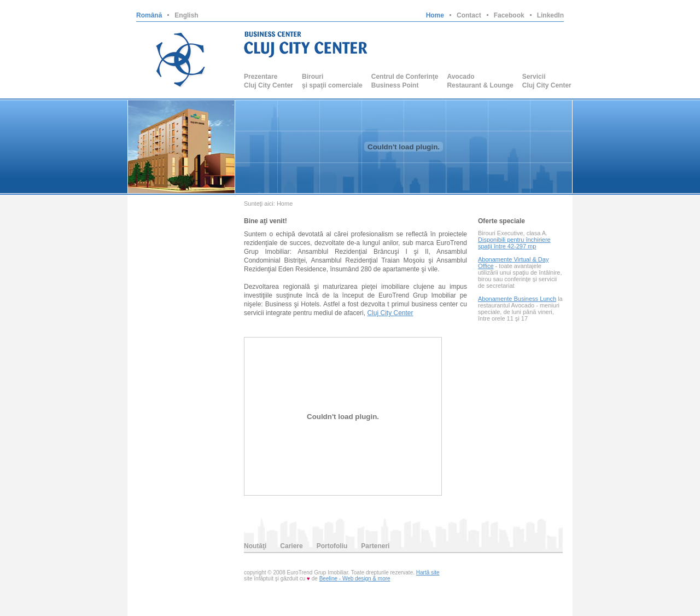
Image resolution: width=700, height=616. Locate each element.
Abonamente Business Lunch (517, 299)
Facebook (509, 15)
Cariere (291, 546)
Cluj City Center (390, 313)
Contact (469, 15)
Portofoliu (332, 546)
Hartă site (428, 573)
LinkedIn (550, 15)
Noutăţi (255, 546)
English (186, 15)
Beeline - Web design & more (355, 579)
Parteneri (375, 546)
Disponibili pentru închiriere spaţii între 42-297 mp (514, 243)
